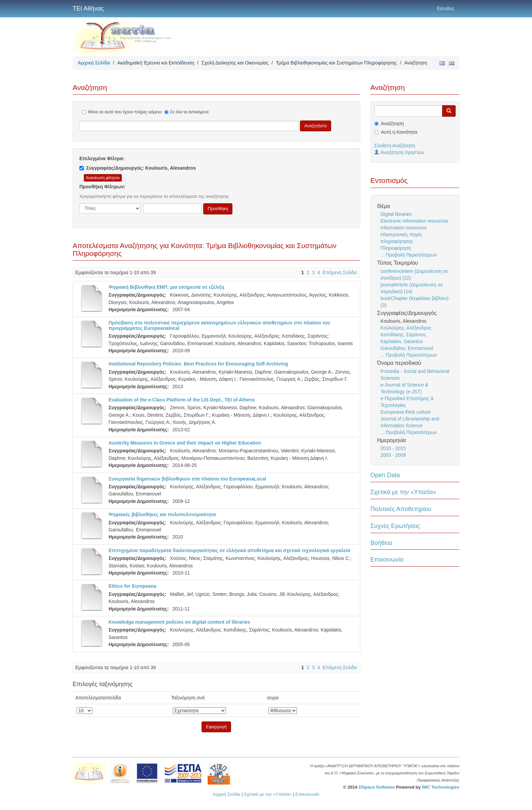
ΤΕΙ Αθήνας (88, 8)
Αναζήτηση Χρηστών (399, 152)
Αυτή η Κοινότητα (399, 132)
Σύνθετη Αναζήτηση (395, 146)
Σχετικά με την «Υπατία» (404, 492)
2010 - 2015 (393, 448)
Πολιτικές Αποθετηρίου (401, 509)
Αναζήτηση (393, 124)
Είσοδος (446, 8)
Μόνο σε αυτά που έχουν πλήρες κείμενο (122, 112)
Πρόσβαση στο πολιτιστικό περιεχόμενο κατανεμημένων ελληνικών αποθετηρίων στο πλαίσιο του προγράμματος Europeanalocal (219, 325)
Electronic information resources (415, 221)
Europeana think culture (406, 412)
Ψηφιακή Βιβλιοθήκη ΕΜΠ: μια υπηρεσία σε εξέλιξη (166, 287)
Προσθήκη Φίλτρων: (102, 187)
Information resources (404, 228)
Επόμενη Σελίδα (340, 272)
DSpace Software (377, 787)
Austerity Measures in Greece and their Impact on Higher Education (185, 443)
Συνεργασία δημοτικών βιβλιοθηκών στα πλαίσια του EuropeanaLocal (187, 479)
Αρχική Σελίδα (94, 63)
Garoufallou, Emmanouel (407, 348)
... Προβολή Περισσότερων (409, 255)
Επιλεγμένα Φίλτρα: (102, 158)
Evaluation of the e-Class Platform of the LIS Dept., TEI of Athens (182, 400)
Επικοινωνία (387, 560)
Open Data (385, 475)
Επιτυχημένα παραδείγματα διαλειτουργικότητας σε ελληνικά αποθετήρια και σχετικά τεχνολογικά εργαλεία (229, 550)
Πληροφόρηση (396, 248)
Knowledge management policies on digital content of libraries (179, 622)
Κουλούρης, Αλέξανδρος (406, 328)
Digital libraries (396, 214)
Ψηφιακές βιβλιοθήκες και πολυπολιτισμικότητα (162, 514)
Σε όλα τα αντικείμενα (186, 112)
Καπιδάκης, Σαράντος (404, 335)
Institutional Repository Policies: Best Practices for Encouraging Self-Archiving (198, 364)
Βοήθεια (381, 543)
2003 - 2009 (393, 455)
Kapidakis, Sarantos (402, 341)
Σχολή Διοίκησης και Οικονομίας (235, 63)
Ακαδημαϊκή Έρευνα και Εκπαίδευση (156, 63)
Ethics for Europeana (132, 586)
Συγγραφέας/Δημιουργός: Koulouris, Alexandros (138, 168)
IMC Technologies (441, 787)
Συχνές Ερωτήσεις (395, 526)
